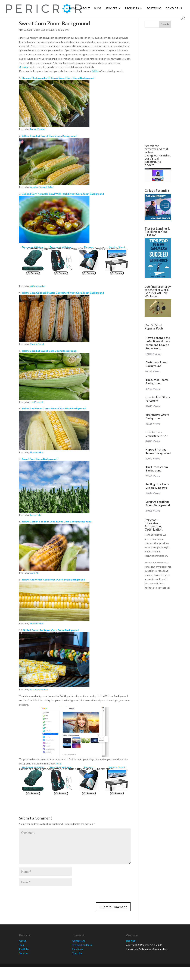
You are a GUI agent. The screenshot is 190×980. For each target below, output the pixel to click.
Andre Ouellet (38, 129)
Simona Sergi (37, 344)
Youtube (77, 953)
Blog (98, 8)
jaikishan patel (37, 286)
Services (111, 8)
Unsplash (24, 67)
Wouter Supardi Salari (41, 187)
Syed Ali (34, 573)
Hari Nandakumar (39, 689)
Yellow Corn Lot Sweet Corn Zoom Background (49, 136)
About (85, 8)
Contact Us (174, 8)
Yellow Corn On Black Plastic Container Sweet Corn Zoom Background (63, 293)
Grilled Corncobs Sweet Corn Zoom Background (51, 630)
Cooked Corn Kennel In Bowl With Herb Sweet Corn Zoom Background (63, 194)
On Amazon (33, 273)
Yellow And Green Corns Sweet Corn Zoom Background (54, 408)
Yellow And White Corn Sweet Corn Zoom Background (53, 580)
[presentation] (46, 896)
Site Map (131, 941)
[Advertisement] (157, 86)
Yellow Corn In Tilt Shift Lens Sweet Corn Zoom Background (56, 521)
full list (95, 71)
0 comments (63, 30)
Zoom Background (44, 30)
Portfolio (154, 8)
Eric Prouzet (36, 402)
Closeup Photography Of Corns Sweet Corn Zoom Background (58, 78)
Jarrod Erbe (36, 515)
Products (132, 8)
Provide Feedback (82, 945)
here (58, 763)
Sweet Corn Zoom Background (39, 459)
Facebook (78, 949)
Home (73, 8)
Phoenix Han (37, 452)
